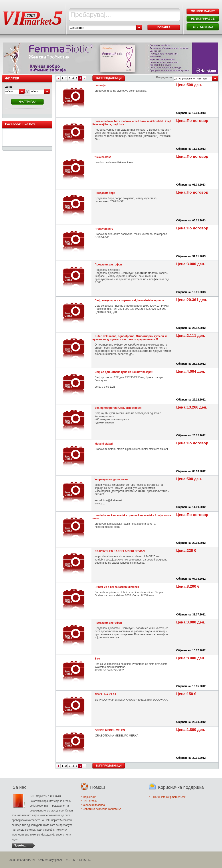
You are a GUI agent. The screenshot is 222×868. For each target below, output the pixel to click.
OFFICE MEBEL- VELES (110, 730)
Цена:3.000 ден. (191, 264)
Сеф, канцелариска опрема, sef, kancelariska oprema (129, 300)
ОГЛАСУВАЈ (203, 27)
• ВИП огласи (89, 801)
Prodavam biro (104, 229)
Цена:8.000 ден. (191, 658)
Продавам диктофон (108, 265)
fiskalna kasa (103, 157)
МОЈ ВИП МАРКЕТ (203, 11)
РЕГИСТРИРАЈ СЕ (203, 19)
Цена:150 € (186, 694)
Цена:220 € (186, 551)
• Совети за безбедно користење (101, 809)
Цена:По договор (192, 121)
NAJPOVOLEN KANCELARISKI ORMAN (120, 551)
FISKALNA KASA (105, 694)
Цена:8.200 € (188, 586)
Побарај (164, 27)
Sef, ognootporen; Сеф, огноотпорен (118, 408)
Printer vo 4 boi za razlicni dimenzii (117, 587)
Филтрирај (28, 102)
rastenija (100, 85)
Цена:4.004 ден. (191, 371)
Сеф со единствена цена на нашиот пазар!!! (124, 372)
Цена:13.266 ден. (192, 407)
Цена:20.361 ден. (192, 300)
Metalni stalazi (104, 444)
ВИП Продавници (109, 78)
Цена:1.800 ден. (191, 730)
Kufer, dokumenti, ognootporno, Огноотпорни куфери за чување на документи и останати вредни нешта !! (130, 338)
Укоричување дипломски (111, 480)
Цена (8, 87)
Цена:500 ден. (189, 85)
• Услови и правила (93, 805)
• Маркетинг (88, 797)
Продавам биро (105, 193)
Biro (97, 659)
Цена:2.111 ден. (191, 336)
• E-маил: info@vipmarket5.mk (167, 797)
